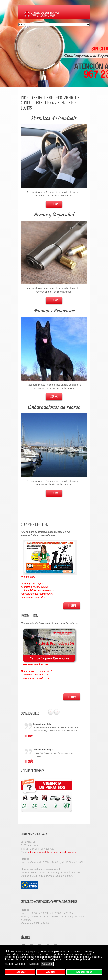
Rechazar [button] (20, 972)
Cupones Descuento (36, 525)
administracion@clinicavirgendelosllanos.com (52, 852)
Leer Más (54, 204)
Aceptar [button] (51, 972)
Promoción (30, 616)
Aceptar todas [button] (84, 972)
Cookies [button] (20, 964)
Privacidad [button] (33, 964)
